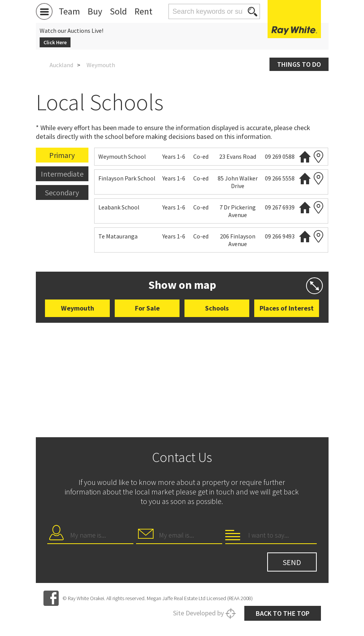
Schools (217, 308)
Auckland (61, 65)
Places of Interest (287, 308)
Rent (144, 11)
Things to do (299, 64)
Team (69, 11)
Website (305, 157)
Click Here (55, 42)
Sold (118, 11)
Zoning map (318, 157)
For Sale (147, 308)
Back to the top (283, 613)
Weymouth (78, 308)
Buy (95, 11)
